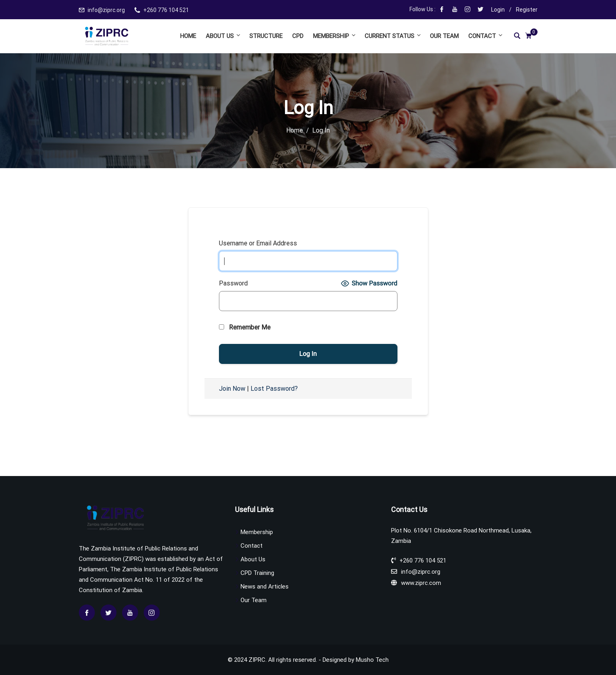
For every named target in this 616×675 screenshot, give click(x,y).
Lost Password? (274, 389)
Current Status (393, 36)
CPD (298, 36)
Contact (485, 36)
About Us (224, 36)
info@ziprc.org (106, 10)
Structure (266, 36)
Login (498, 10)
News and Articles (265, 587)
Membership (335, 36)
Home (188, 36)
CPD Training (257, 573)
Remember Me (245, 327)
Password (233, 283)
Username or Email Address (258, 243)
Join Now (232, 389)
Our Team (444, 36)
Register (527, 10)
